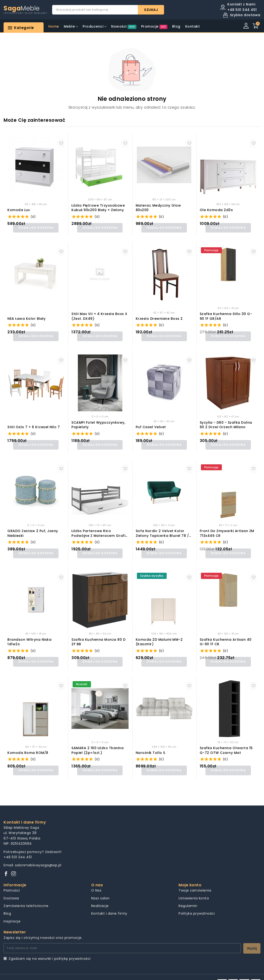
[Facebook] (6, 865)
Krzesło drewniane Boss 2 (159, 317)
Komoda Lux (19, 210)
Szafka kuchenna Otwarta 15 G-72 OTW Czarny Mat (226, 743)
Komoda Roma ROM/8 (28, 745)
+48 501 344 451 (18, 848)
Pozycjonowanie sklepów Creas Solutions (144, 973)
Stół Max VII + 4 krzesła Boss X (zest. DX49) (99, 315)
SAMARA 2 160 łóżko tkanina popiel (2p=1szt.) (97, 743)
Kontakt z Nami (241, 4)
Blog (7, 904)
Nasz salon (100, 889)
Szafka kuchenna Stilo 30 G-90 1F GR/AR (226, 315)
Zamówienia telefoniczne (26, 897)
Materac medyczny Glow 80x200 (158, 208)
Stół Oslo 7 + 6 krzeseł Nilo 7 (34, 424)
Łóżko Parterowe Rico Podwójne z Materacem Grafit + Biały (99, 529)
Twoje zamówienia (195, 881)
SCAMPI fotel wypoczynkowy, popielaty (98, 422)
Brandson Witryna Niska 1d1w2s (29, 636)
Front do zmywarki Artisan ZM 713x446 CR (227, 529)
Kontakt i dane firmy (109, 904)
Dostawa (11, 889)
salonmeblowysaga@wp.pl (38, 856)
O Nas (96, 881)
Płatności (12, 881)
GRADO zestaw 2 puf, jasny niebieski (33, 529)
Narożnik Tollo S (150, 745)
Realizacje (100, 897)
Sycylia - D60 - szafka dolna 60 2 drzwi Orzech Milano (226, 422)
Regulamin (188, 897)
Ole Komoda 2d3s (216, 210)
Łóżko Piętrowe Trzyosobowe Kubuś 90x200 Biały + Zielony (98, 208)
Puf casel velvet (151, 424)
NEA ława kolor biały (26, 317)
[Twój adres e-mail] (122, 939)
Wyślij (252, 939)
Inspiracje (12, 912)
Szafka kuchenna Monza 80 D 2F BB (98, 636)
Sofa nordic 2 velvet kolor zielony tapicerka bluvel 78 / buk (162, 529)
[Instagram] (14, 865)
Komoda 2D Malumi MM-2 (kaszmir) (159, 636)
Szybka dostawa (245, 15)
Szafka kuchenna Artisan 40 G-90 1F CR (226, 636)
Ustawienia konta (194, 889)
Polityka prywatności (197, 904)
